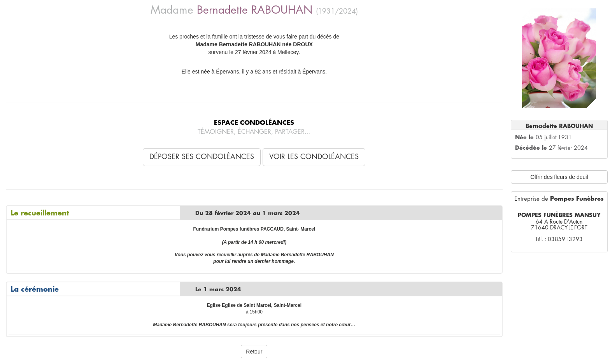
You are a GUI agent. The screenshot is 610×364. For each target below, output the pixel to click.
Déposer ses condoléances (202, 157)
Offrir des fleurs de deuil (559, 177)
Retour (254, 352)
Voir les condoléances (314, 157)
